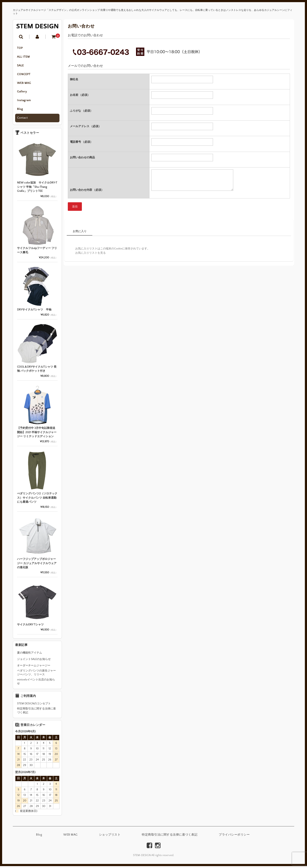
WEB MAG (24, 84)
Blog (20, 111)
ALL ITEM (24, 57)
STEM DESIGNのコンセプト (34, 706)
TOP (20, 48)
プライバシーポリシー (234, 837)
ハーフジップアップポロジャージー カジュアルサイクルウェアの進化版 (37, 565)
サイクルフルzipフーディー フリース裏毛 (37, 252)
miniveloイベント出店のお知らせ (36, 683)
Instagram (24, 102)
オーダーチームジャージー (34, 667)
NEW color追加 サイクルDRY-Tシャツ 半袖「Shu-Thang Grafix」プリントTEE (37, 189)
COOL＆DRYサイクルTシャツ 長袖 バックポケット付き (37, 371)
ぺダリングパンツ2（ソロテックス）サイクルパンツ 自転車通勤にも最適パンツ (37, 500)
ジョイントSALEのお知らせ (34, 661)
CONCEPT (24, 75)
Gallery (22, 93)
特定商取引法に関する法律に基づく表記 (36, 713)
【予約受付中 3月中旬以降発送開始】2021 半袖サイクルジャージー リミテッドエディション (37, 434)
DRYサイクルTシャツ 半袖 (34, 312)
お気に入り (80, 231)
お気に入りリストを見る (91, 253)
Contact (23, 120)
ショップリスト (110, 837)
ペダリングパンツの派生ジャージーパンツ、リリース (36, 674)
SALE (21, 66)
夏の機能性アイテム (30, 655)
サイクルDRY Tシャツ (30, 626)
